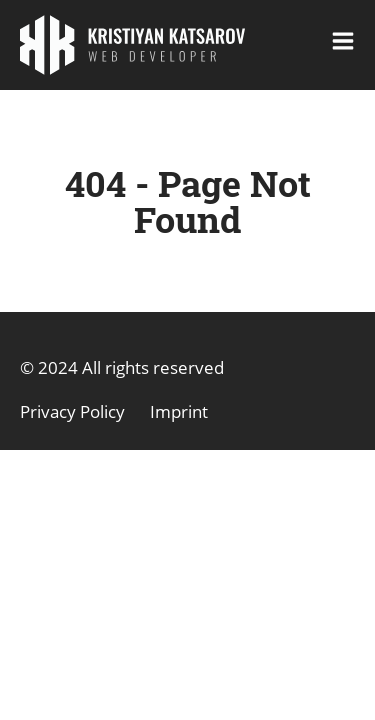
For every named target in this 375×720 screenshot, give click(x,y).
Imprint (179, 411)
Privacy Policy (72, 411)
